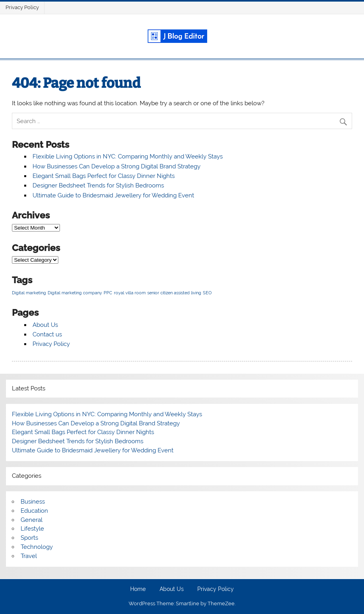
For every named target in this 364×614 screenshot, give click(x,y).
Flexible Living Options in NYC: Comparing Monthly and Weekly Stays (128, 156)
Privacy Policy (22, 7)
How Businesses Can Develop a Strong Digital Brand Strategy (117, 166)
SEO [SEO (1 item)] (207, 293)
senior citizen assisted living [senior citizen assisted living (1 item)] (174, 293)
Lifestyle (32, 529)
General (32, 520)
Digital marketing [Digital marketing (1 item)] (29, 293)
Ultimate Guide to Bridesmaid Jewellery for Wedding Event (113, 195)
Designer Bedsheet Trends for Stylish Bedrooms (98, 185)
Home (138, 589)
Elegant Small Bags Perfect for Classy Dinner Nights (104, 176)
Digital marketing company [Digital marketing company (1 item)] (75, 293)
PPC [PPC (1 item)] (108, 293)
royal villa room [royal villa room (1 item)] (130, 293)
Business (33, 502)
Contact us (47, 334)
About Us (45, 325)
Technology (37, 547)
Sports (29, 538)
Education (34, 511)
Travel (29, 556)
